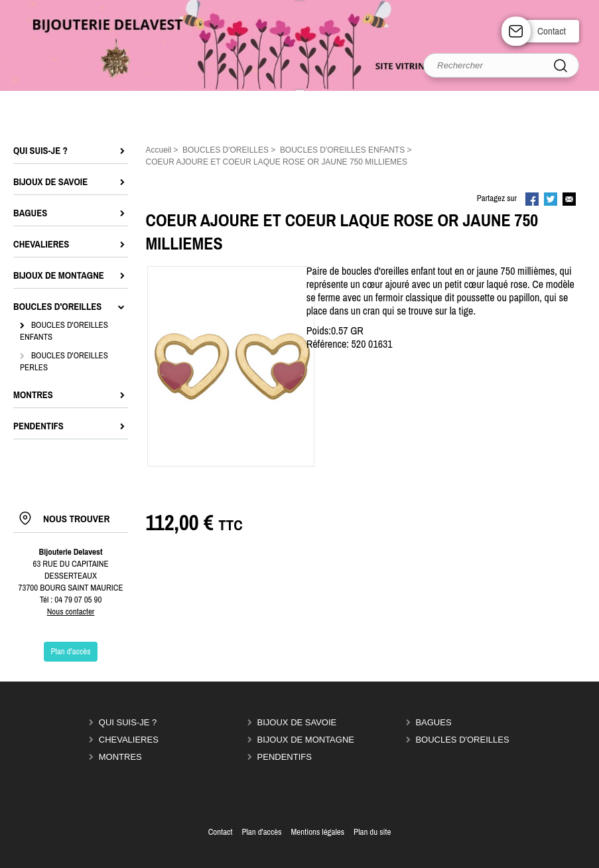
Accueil (159, 150)
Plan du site (372, 832)
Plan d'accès (261, 832)
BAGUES (433, 722)
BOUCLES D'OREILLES (462, 740)
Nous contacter (71, 612)
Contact (552, 31)
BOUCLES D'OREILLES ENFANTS (64, 331)
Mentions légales (317, 832)
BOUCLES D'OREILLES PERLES (64, 361)
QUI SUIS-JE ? (128, 722)
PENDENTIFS (285, 757)
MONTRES (120, 757)
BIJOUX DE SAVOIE (297, 722)
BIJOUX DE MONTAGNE (306, 740)
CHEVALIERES (129, 740)
